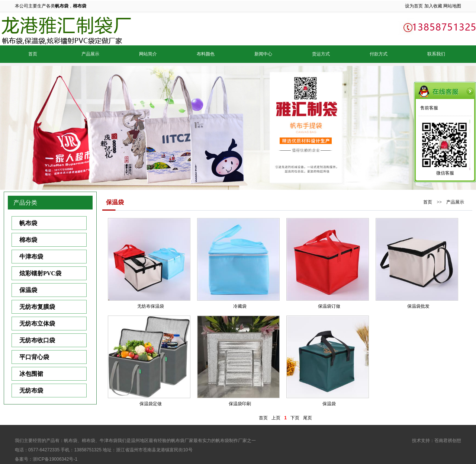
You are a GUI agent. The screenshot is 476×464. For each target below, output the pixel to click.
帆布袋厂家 (182, 441)
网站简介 (148, 54)
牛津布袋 (31, 257)
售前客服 (429, 108)
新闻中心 (263, 54)
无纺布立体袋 (37, 324)
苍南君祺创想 (448, 441)
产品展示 (90, 54)
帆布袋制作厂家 (231, 441)
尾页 (308, 418)
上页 (276, 418)
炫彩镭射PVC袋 (40, 273)
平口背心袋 (34, 357)
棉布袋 (28, 240)
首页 (33, 54)
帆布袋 (28, 223)
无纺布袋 (31, 391)
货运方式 (321, 54)
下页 (295, 418)
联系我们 (436, 54)
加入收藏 (433, 6)
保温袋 (28, 290)
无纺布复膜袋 (37, 307)
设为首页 (414, 6)
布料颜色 (206, 54)
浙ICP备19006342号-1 (55, 459)
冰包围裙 (31, 374)
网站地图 (452, 6)
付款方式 (379, 54)
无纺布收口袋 (37, 340)
